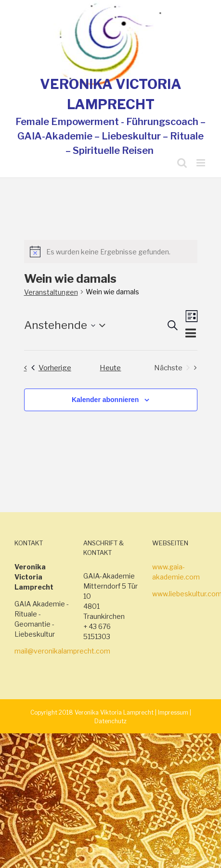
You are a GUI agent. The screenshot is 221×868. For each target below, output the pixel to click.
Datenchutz (110, 721)
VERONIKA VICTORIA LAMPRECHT (111, 94)
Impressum (173, 712)
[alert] (111, 252)
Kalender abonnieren (105, 400)
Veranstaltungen (51, 292)
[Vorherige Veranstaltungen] (45, 368)
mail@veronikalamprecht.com (62, 651)
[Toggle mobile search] (182, 163)
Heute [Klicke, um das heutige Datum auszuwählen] (110, 368)
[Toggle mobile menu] (201, 163)
